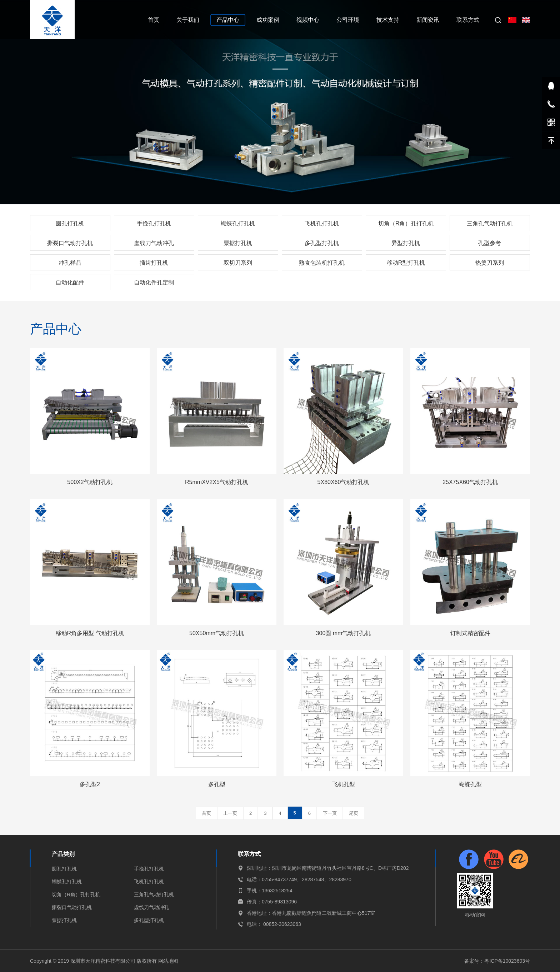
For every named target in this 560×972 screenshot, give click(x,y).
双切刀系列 (238, 263)
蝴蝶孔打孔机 (238, 223)
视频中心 (308, 20)
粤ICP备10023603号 (507, 961)
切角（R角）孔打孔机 (406, 223)
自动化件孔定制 (154, 282)
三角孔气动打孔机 (490, 223)
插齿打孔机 (154, 263)
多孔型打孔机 (322, 243)
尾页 (354, 813)
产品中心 (228, 20)
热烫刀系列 (490, 263)
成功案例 (268, 20)
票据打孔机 (238, 243)
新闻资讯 (428, 20)
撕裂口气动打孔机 (70, 243)
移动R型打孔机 (406, 263)
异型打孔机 (406, 243)
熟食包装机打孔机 (322, 263)
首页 (154, 20)
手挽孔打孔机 (154, 223)
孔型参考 (490, 243)
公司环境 (348, 20)
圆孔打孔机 (70, 223)
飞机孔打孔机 (322, 223)
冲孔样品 (70, 263)
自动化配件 (70, 282)
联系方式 (468, 20)
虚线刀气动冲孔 (154, 243)
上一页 (230, 813)
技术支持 (388, 20)
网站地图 (168, 961)
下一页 (330, 813)
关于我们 (188, 20)
